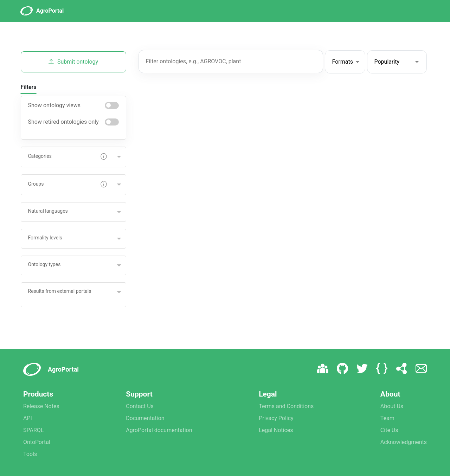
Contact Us (140, 406)
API (28, 418)
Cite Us (389, 430)
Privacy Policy (276, 418)
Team (387, 418)
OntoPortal (37, 442)
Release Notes (41, 406)
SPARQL (33, 430)
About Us (392, 406)
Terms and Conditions (286, 406)
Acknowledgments (404, 442)
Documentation (145, 418)
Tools (30, 454)
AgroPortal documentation (159, 430)
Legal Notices (276, 430)
